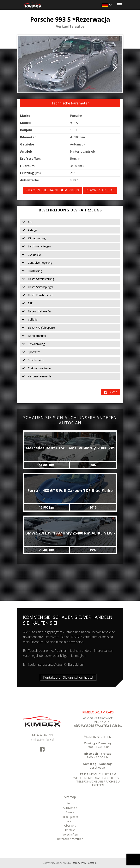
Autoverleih (70, 808)
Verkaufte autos (70, 27)
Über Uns (70, 826)
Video (70, 821)
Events (70, 812)
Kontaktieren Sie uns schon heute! (68, 677)
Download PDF (100, 190)
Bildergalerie (70, 817)
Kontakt (70, 830)
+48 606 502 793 (42, 735)
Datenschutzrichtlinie (70, 839)
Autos (70, 803)
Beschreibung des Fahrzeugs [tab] (70, 210)
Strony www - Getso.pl (85, 863)
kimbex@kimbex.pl (42, 739)
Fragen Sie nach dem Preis (53, 190)
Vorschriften (70, 834)
